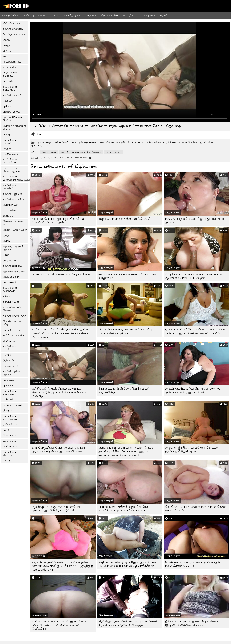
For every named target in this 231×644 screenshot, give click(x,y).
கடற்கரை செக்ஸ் (12, 405)
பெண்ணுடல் (10, 205)
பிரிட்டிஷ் (9, 380)
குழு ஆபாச (10, 260)
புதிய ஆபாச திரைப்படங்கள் (41, 15)
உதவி (164, 15)
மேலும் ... (90, 158)
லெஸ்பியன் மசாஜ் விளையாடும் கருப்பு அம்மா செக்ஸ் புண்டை (125, 331)
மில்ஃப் (7, 51)
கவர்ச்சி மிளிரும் (12, 266)
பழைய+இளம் (11, 112)
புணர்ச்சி (8, 385)
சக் (4, 56)
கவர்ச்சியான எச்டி (13, 29)
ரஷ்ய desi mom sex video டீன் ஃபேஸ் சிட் (126, 219)
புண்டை (8, 106)
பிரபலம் (92, 15)
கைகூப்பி (8, 216)
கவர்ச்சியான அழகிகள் (10, 187)
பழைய (7, 45)
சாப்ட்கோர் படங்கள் (15, 335)
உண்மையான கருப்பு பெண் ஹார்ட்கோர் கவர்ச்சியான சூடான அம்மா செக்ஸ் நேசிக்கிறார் (59, 625)
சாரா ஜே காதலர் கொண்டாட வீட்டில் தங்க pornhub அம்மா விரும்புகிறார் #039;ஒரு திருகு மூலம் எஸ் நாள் (63, 566)
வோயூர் (8, 101)
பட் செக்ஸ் (9, 81)
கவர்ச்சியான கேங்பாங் (10, 454)
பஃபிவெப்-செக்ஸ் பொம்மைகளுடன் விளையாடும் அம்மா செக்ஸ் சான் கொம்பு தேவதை (60, 392)
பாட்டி (7, 134)
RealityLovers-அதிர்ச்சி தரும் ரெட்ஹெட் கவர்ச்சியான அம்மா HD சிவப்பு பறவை (125, 509)
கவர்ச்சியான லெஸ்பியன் (10, 161)
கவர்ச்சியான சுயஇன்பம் (10, 88)
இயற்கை (8, 410)
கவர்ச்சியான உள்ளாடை (10, 393)
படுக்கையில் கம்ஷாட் (10, 74)
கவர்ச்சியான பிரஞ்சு (15, 316)
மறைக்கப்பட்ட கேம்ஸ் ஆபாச (12, 170)
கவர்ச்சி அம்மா (12, 330)
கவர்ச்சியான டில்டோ (10, 348)
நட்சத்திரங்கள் (131, 15)
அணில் (7, 355)
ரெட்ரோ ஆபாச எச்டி (12, 323)
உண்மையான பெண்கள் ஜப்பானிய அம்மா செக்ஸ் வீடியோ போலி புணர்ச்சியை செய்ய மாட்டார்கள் (61, 333)
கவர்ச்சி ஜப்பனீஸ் (13, 95)
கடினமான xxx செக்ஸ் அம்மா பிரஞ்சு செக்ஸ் (61, 274)
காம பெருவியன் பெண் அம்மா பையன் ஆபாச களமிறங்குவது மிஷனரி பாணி (58, 450)
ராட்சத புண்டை (12, 62)
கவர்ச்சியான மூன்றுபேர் (10, 289)
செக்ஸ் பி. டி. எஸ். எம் (13, 223)
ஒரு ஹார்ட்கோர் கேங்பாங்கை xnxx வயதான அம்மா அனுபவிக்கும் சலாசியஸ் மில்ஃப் (195, 331)
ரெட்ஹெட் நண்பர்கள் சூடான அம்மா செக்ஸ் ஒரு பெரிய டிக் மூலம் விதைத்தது (128, 623)
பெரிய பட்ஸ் (11, 446)
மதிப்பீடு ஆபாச (72, 15)
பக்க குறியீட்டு (11, 15)
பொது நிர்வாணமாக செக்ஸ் (15, 127)
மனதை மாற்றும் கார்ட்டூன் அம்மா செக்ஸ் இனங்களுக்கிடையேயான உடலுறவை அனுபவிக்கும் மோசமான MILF (126, 451)
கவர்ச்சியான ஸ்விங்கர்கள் (10, 418)
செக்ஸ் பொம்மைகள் (15, 230)
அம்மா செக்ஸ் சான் (75, 158)
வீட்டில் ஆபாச (11, 23)
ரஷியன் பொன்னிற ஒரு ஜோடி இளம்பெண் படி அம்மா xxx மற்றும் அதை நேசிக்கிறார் (127, 564)
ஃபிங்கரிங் (9, 400)
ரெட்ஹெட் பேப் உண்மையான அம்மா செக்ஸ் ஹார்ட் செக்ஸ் (196, 509)
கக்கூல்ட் (8, 296)
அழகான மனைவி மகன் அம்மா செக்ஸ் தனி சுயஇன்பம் (127, 276)
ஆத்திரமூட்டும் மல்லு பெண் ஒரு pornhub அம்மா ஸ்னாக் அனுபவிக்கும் (193, 390)
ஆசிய (7, 40)
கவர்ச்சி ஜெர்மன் (12, 194)
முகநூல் (8, 235)
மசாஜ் (6, 461)
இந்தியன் (8, 360)
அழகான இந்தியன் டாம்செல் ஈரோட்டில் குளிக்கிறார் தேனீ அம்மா (192, 450)
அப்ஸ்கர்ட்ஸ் (11, 366)
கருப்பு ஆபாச (11, 302)
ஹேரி (6, 255)
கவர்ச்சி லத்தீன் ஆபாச (11, 373)
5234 (38, 134)
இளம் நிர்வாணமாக (14, 34)
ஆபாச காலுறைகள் (14, 271)
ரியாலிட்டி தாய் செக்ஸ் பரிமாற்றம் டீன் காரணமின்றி (124, 390)
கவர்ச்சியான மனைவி (10, 141)
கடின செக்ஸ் (10, 67)
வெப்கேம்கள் (11, 277)
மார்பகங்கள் (10, 210)
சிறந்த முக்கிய (110, 15)
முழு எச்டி (150, 15)
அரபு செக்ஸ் (10, 441)
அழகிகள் (8, 148)
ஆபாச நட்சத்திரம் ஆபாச (13, 248)
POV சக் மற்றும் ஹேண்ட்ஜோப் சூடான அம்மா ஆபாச (196, 221)
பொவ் (7, 241)
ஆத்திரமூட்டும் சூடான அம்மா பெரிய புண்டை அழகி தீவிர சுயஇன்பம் (57, 509)
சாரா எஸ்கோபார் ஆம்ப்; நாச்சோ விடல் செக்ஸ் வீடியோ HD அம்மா (58, 221)
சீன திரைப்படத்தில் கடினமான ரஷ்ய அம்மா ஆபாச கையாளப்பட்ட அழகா (194, 276)
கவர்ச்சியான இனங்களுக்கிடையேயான (16, 178)
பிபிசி (6, 430)
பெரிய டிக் (9, 341)
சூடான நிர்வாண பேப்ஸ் (13, 119)
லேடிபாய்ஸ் (10, 436)
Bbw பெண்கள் (11, 154)
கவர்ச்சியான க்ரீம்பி (14, 199)
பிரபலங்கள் (10, 282)
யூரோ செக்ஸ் (11, 425)
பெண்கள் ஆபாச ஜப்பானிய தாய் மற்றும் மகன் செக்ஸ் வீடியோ (192, 564)
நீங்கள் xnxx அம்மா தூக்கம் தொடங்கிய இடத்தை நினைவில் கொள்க (191, 623)
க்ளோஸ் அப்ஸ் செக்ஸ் (12, 309)
